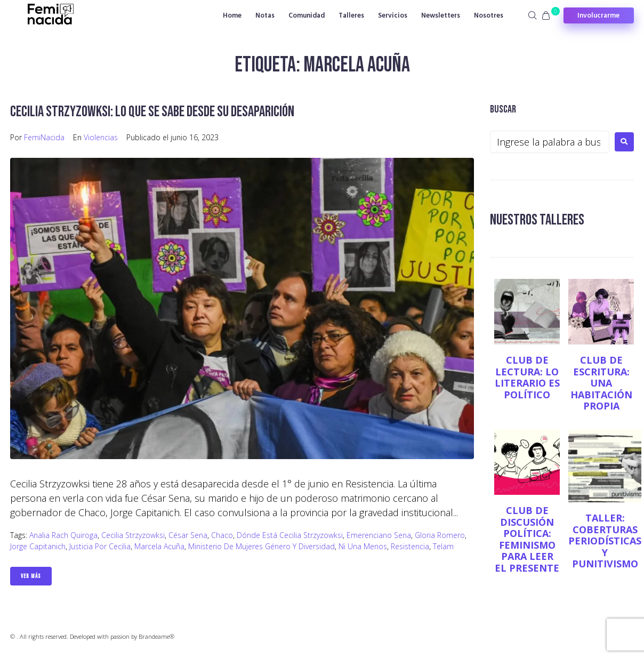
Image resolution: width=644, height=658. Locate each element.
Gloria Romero (440, 535)
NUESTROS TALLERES (537, 220)
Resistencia (410, 546)
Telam (443, 546)
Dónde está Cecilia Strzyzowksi (290, 535)
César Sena (188, 535)
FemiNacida (44, 137)
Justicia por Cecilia (100, 546)
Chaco (222, 535)
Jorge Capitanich (38, 546)
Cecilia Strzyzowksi (133, 535)
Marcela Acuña (159, 546)
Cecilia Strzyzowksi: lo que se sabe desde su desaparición (152, 112)
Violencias (101, 137)
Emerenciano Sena (379, 535)
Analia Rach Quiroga (63, 535)
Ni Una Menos (363, 546)
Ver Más (31, 576)
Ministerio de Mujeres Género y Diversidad (261, 546)
